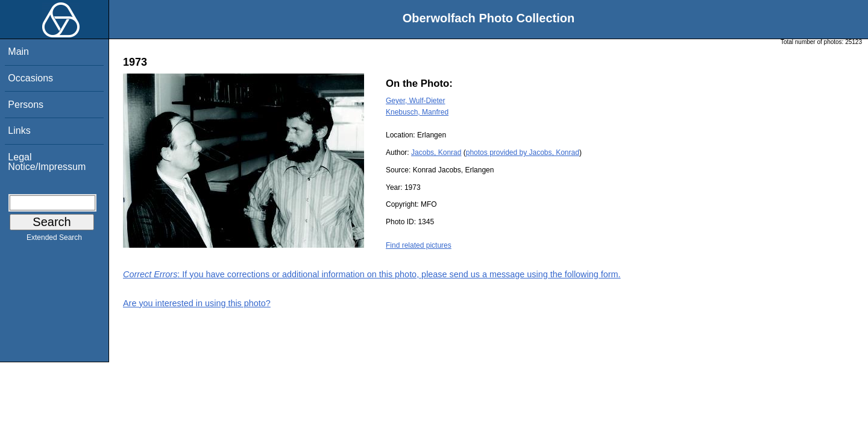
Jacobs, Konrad (436, 153)
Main (18, 52)
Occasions (30, 78)
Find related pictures (419, 245)
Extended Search (54, 240)
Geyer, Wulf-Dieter (415, 101)
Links (19, 131)
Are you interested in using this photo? (197, 303)
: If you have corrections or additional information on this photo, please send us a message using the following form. (372, 274)
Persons (26, 105)
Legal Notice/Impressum (47, 162)
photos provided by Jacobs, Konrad (523, 153)
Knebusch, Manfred (417, 112)
